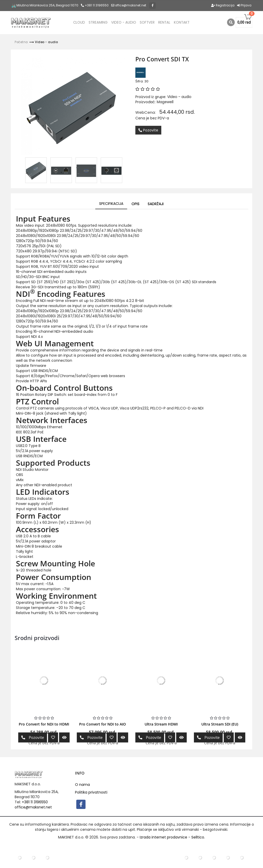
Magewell (165, 102)
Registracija (223, 5)
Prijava (244, 5)
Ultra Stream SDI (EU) (220, 724)
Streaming (98, 22)
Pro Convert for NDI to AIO (102, 724)
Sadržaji (156, 204)
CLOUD (79, 22)
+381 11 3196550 (95, 5)
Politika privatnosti (91, 792)
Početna (21, 42)
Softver (147, 22)
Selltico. (198, 837)
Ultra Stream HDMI (161, 724)
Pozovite (148, 130)
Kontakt (182, 22)
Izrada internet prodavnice (163, 837)
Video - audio (124, 22)
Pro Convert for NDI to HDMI (44, 724)
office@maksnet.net (33, 807)
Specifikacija (111, 204)
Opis (135, 204)
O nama (82, 785)
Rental (164, 22)
